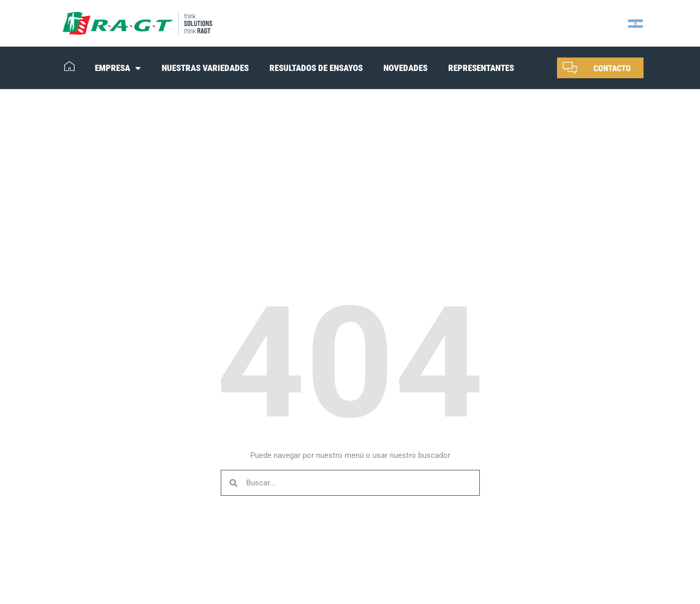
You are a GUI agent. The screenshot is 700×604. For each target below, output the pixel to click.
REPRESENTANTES (481, 68)
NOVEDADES (405, 68)
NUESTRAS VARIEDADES (205, 68)
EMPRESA (118, 68)
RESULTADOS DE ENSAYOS (316, 68)
